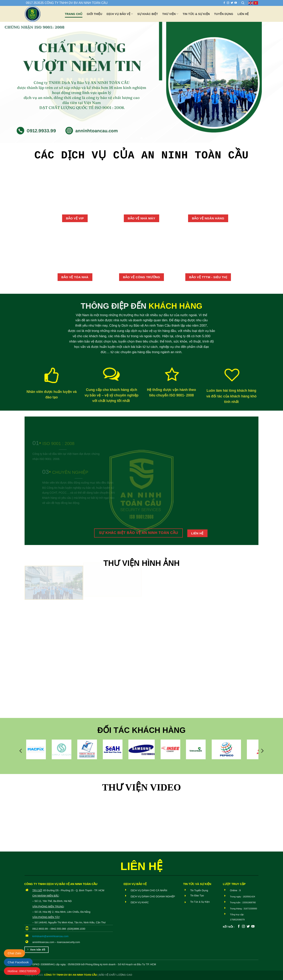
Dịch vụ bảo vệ (120, 14)
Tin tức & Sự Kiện (196, 14)
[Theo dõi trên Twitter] (232, 3)
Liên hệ (243, 14)
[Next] (262, 751)
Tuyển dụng (224, 14)
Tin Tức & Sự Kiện (200, 902)
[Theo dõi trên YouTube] (236, 3)
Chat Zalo (14, 953)
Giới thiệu (95, 14)
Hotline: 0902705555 (22, 971)
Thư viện (170, 14)
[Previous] (21, 751)
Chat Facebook (18, 962)
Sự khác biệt (148, 14)
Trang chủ (74, 14)
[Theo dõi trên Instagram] (228, 3)
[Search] (243, 3)
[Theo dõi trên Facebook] (224, 3)
